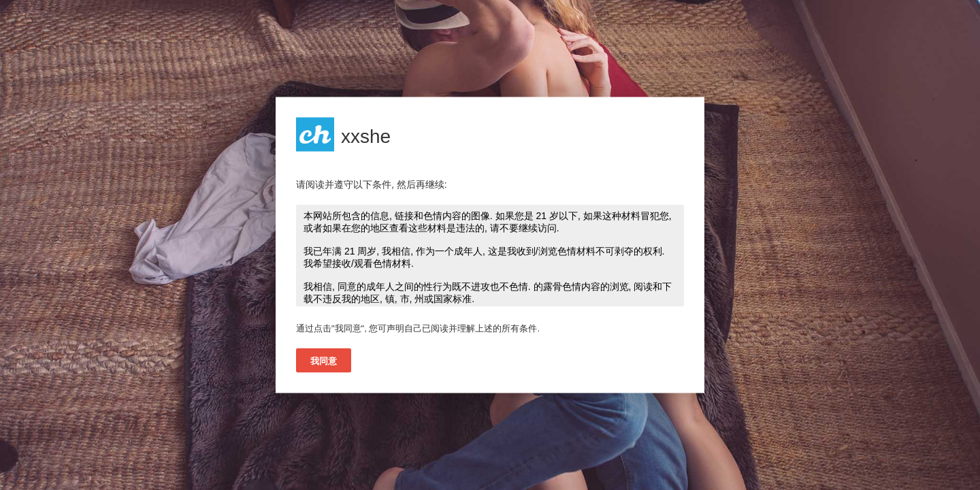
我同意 (324, 361)
